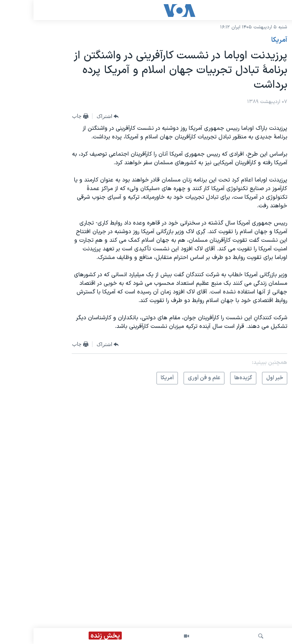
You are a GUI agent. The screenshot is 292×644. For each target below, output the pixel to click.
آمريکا (246, 40)
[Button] (74, 116)
